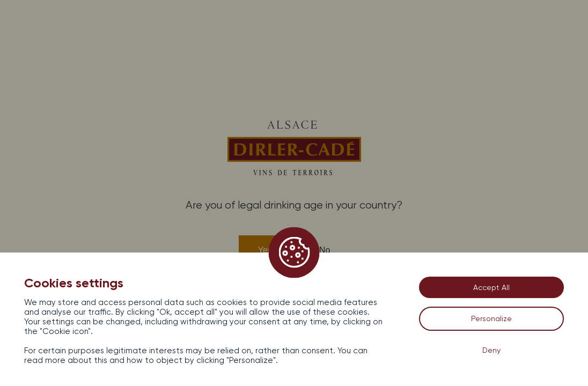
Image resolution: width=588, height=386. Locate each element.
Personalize (491, 318)
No (325, 250)
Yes (265, 250)
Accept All (491, 287)
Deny (491, 350)
